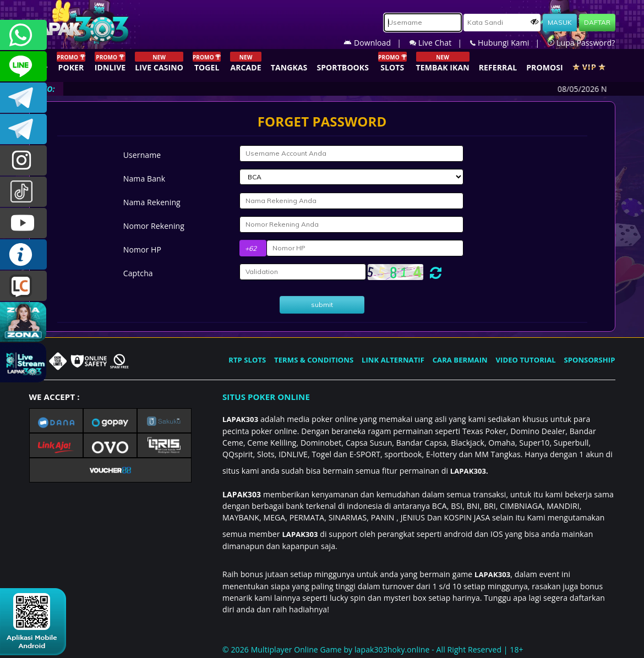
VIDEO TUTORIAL (526, 360)
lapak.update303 (23, 160)
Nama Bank (144, 179)
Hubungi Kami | (509, 43)
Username (142, 155)
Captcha (138, 273)
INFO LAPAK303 (23, 254)
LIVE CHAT (23, 286)
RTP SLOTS (247, 360)
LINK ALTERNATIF (393, 360)
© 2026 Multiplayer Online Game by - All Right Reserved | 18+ (373, 649)
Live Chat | (440, 43)
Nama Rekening (152, 202)
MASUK (560, 22)
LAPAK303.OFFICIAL (23, 223)
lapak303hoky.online (392, 649)
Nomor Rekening (154, 226)
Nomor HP (142, 250)
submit (322, 305)
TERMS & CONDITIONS (314, 360)
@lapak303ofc (23, 192)
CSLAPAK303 (23, 66)
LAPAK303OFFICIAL (23, 98)
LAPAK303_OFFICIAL (23, 129)
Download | (376, 43)
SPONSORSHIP (589, 360)
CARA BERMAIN (460, 360)
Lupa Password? (581, 43)
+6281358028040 (23, 35)
